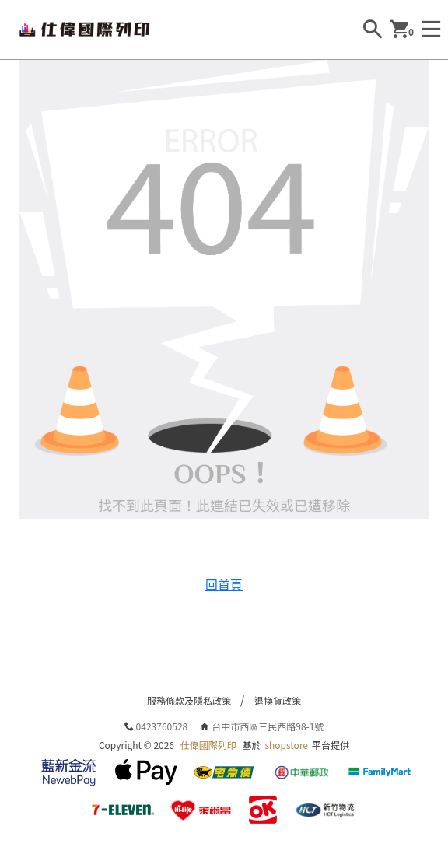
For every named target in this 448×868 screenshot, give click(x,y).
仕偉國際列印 (208, 745)
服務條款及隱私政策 (189, 700)
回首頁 (224, 584)
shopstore (286, 745)
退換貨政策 (278, 700)
